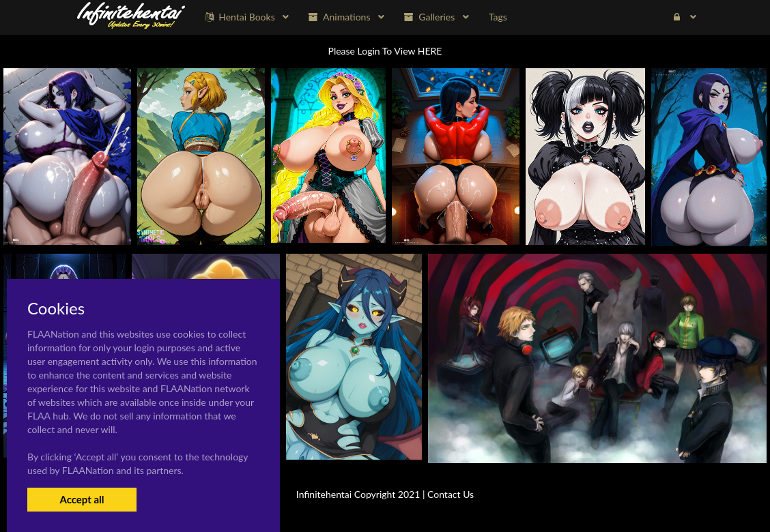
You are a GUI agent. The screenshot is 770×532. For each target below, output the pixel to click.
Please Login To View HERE (385, 51)
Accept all (82, 499)
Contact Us (451, 494)
